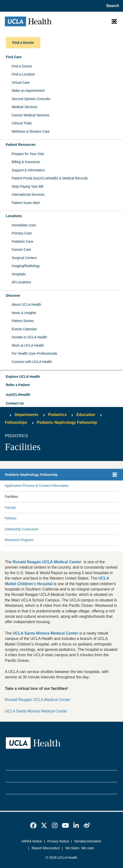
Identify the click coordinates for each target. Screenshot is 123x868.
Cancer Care (21, 249)
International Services (28, 194)
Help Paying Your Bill (27, 186)
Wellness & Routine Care (31, 131)
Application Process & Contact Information (37, 486)
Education (86, 415)
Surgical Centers (24, 258)
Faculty (10, 508)
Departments (26, 415)
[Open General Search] (111, 6)
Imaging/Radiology (26, 266)
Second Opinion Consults (31, 99)
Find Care (14, 57)
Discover (13, 295)
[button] (61, 377)
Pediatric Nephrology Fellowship (67, 422)
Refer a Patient (18, 385)
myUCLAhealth (18, 395)
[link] (33, 825)
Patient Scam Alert (26, 203)
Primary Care (22, 233)
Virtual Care (21, 83)
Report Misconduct (46, 848)
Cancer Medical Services (31, 115)
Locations (14, 216)
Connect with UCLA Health (32, 362)
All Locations (21, 282)
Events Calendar (24, 329)
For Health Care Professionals (35, 353)
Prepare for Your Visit (28, 154)
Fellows (11, 518)
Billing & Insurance (26, 162)
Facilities (11, 497)
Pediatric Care (22, 241)
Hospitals (19, 274)
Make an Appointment (28, 91)
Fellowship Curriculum (22, 529)
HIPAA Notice (32, 841)
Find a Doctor (22, 66)
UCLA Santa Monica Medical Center (36, 711)
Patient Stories (23, 321)
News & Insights (24, 313)
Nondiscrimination (88, 841)
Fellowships (16, 422)
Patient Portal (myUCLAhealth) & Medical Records (50, 178)
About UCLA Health (26, 305)
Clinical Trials (22, 123)
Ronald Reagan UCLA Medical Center (38, 700)
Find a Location (23, 74)
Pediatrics (57, 415)
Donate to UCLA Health (29, 337)
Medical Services (25, 107)
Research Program (19, 540)
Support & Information (28, 170)
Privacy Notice (58, 841)
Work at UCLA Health (28, 345)
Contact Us (15, 403)
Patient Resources (21, 145)
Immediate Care (24, 225)
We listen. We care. (80, 848)
